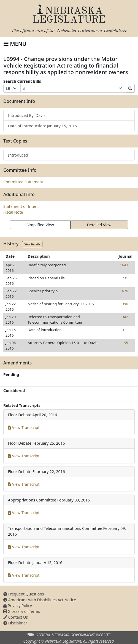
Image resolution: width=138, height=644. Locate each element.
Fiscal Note (13, 212)
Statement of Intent (21, 206)
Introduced (18, 155)
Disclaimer (15, 623)
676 (125, 291)
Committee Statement (23, 182)
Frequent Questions (24, 594)
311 (125, 330)
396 (125, 304)
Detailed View (99, 225)
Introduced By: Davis (27, 115)
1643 (124, 265)
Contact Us (16, 617)
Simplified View (40, 225)
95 (126, 343)
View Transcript (24, 427)
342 (125, 317)
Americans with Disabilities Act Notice (40, 600)
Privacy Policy (18, 606)
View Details (32, 244)
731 (125, 278)
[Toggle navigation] (15, 44)
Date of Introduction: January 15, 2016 (42, 126)
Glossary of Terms (22, 611)
